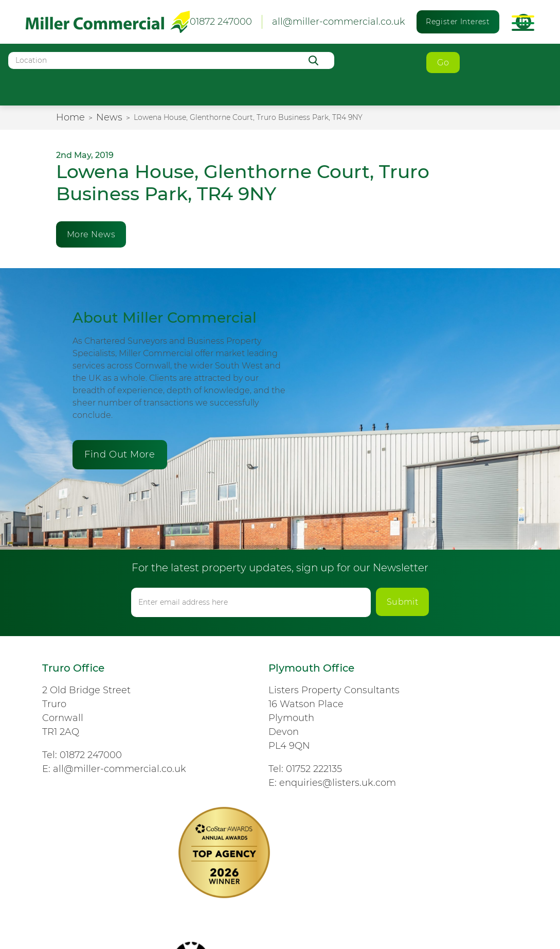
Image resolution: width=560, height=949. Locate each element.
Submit (403, 602)
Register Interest (458, 22)
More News (91, 234)
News (109, 117)
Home (70, 117)
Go (443, 63)
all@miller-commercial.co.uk (339, 22)
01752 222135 (314, 769)
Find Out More (120, 454)
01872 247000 (91, 755)
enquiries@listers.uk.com (338, 783)
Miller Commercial (108, 22)
